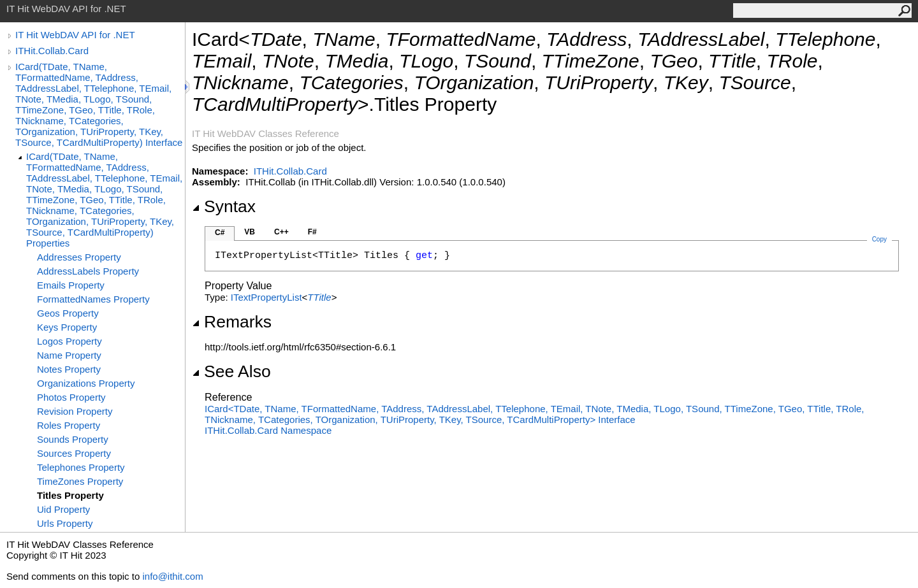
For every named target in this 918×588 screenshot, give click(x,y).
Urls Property (65, 523)
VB (250, 232)
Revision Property (75, 411)
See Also (231, 371)
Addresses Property (79, 257)
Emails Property (71, 285)
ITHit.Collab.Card (52, 51)
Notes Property (69, 369)
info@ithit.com (172, 576)
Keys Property (67, 327)
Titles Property (70, 495)
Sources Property (74, 453)
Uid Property (63, 509)
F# (312, 232)
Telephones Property (81, 467)
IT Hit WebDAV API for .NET (75, 35)
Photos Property (71, 397)
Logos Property (69, 341)
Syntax (224, 206)
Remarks (232, 322)
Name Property (69, 355)
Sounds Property (73, 439)
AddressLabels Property (88, 271)
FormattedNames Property (93, 299)
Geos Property (68, 313)
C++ (281, 232)
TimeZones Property (80, 481)
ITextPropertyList (266, 297)
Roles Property (69, 425)
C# (220, 233)
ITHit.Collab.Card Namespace (268, 430)
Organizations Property (86, 383)
